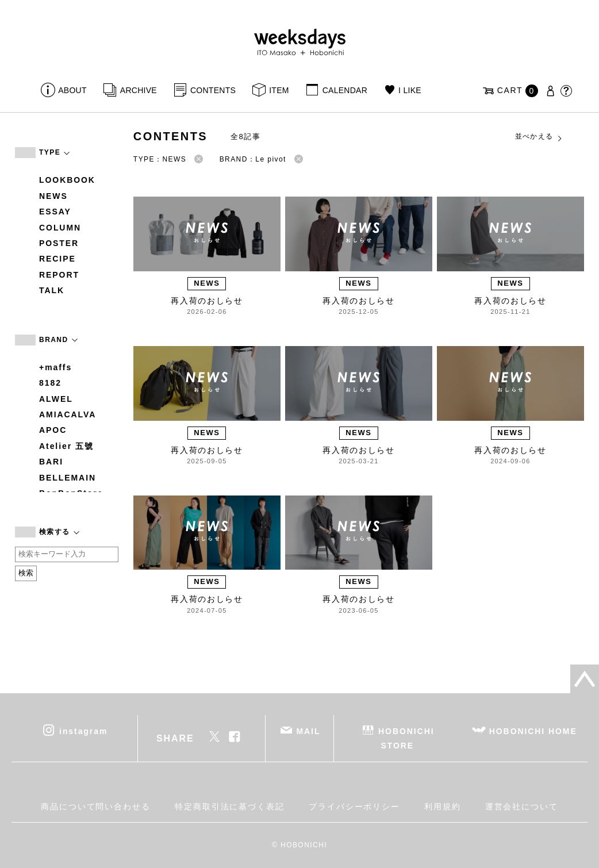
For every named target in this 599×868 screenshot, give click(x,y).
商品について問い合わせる (96, 806)
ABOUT (72, 90)
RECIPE (57, 259)
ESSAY (55, 212)
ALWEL (56, 399)
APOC (53, 430)
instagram (83, 731)
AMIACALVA (68, 414)
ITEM (279, 90)
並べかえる (539, 137)
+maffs (55, 367)
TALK (52, 290)
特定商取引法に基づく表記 (230, 806)
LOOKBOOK (67, 180)
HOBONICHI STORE (406, 738)
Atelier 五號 (66, 446)
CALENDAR (345, 90)
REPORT (59, 275)
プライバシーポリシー (354, 806)
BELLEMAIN (68, 478)
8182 (50, 383)
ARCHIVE (139, 90)
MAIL (309, 731)
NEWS (53, 196)
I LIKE (410, 90)
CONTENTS (213, 90)
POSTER (59, 243)
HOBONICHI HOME (533, 731)
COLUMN (60, 228)
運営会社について (522, 806)
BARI (51, 462)
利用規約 (443, 806)
